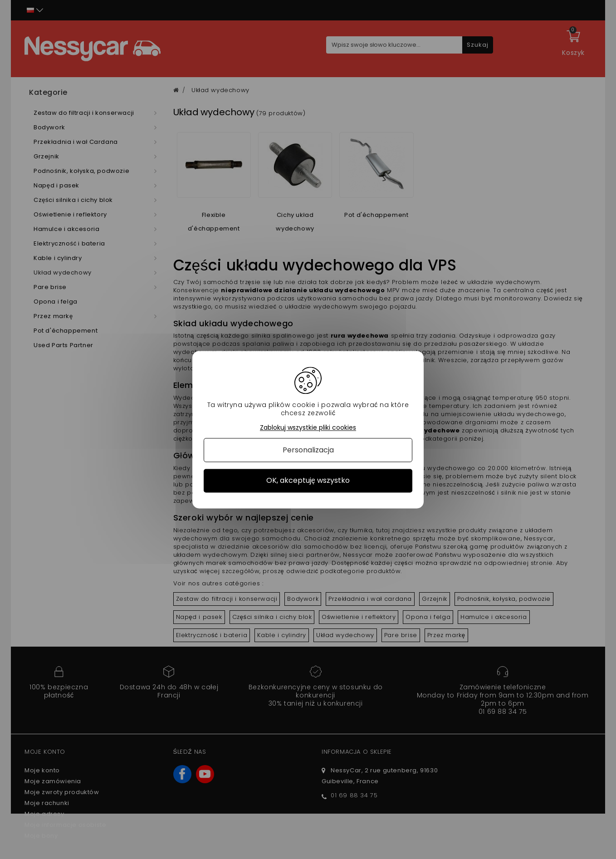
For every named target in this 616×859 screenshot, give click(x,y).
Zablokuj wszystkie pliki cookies (308, 428)
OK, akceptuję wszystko (308, 481)
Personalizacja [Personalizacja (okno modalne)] (308, 450)
